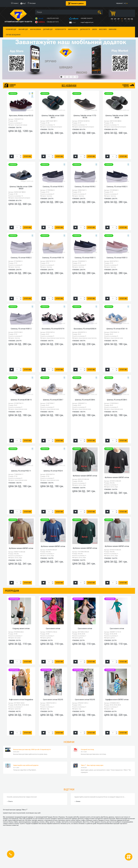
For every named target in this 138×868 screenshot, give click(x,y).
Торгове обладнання (13, 35)
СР (119, 19)
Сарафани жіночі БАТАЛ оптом (117, 700)
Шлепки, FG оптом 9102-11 (21, 471)
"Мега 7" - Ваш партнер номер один (92, 765)
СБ (129, 19)
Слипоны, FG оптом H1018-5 (53, 187)
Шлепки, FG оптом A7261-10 (117, 329)
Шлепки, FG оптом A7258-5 (117, 400)
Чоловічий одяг (11, 29)
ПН (112, 19)
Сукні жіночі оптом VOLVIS (53, 700)
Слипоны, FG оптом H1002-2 (21, 258)
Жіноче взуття (73, 29)
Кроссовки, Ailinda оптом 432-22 (21, 115)
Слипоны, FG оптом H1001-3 (117, 258)
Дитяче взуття (85, 29)
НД (132, 19)
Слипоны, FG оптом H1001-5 (85, 258)
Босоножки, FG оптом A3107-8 (53, 329)
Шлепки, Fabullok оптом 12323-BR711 (53, 117)
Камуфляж (113, 29)
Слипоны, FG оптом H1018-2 (85, 187)
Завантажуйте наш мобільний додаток (26, 765)
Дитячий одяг (48, 29)
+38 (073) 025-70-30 (53, 18)
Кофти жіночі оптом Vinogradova (21, 700)
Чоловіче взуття (60, 29)
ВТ (115, 19)
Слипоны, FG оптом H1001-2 (21, 329)
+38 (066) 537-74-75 (53, 22)
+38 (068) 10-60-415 (87, 18)
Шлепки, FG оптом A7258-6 (85, 400)
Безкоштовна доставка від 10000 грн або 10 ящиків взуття (32, 749)
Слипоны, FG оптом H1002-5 (117, 187)
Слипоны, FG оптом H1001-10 (53, 258)
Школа (95, 29)
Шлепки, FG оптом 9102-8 (53, 471)
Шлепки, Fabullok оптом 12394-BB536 (117, 117)
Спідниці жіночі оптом (21, 628)
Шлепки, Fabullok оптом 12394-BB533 (21, 188)
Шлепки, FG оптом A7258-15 (21, 400)
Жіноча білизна (36, 29)
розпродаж (12, 591)
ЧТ (122, 19)
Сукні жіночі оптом (53, 628)
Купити (27, 156)
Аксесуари (103, 29)
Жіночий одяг (23, 29)
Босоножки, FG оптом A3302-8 (85, 329)
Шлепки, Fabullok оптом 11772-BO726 (85, 117)
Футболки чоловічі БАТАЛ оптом (85, 476)
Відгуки (69, 789)
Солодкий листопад (87, 749)
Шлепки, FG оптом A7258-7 (53, 400)
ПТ (125, 19)
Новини (69, 742)
